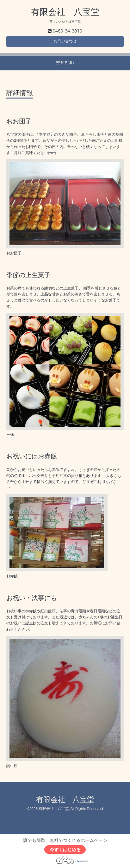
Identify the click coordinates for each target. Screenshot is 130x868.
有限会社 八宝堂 (65, 12)
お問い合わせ (65, 41)
